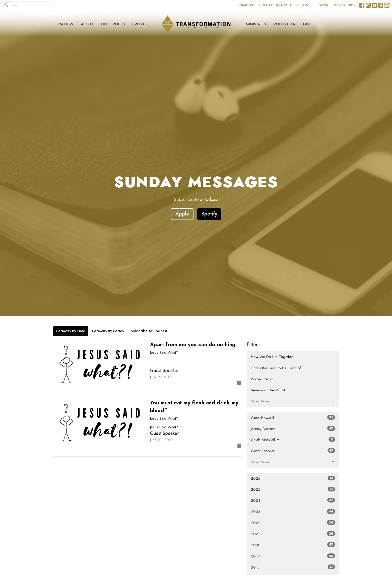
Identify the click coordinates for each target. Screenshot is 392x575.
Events (139, 24)
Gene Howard (293, 418)
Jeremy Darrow (293, 429)
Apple (182, 214)
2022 (293, 523)
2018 (293, 567)
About (87, 24)
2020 (293, 545)
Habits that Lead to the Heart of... (277, 368)
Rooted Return (262, 379)
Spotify (209, 214)
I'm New (66, 24)
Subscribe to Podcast (149, 331)
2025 (293, 489)
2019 (293, 556)
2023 (293, 512)
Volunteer (284, 24)
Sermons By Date (71, 331)
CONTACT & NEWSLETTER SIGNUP (286, 5)
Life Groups (113, 24)
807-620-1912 (345, 5)
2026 (293, 478)
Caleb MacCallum (293, 440)
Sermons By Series (108, 331)
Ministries (256, 24)
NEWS (323, 5)
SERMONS (245, 5)
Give (307, 24)
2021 (293, 534)
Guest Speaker (293, 451)
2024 (293, 500)
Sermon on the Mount (268, 390)
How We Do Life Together (272, 357)
